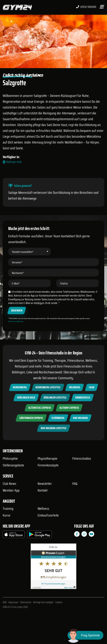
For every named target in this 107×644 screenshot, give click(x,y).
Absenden (17, 310)
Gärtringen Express (31, 418)
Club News (9, 484)
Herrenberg (20, 387)
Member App (11, 490)
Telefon (64, 283)
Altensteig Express (40, 408)
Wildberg (75, 387)
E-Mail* (16, 283)
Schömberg (58, 418)
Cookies (59, 602)
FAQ (75, 484)
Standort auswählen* (23, 252)
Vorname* (17, 262)
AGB (5, 602)
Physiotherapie (47, 458)
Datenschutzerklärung (16, 321)
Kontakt (43, 490)
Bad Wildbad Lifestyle (54, 428)
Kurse (7, 515)
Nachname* (18, 273)
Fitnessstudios (82, 458)
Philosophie (10, 458)
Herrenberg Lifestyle (48, 387)
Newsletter (45, 484)
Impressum (13, 602)
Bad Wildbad (80, 418)
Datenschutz (26, 602)
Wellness (43, 508)
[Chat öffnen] (85, 635)
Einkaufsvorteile (48, 515)
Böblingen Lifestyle (55, 397)
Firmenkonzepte (48, 465)
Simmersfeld (83, 397)
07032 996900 (86, 7)
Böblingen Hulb (26, 397)
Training (8, 508)
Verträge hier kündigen (43, 602)
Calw (92, 387)
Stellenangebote (13, 465)
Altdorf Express (69, 408)
